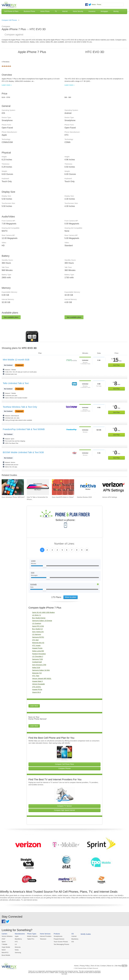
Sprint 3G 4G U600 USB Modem (43, 612)
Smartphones (58, 936)
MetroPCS (5, 953)
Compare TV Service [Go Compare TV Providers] (64, 806)
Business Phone (29, 11)
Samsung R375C (38, 637)
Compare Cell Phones (9, 20)
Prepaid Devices (59, 939)
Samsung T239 (37, 659)
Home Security (78, 11)
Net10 (4, 950)
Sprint (4, 942)
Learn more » (7, 85)
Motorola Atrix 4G (38, 643)
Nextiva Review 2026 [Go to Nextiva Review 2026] (84, 497)
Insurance (92, 11)
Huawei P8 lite (37, 689)
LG (16, 944)
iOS (73, 942)
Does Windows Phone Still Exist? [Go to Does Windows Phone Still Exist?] (13, 497)
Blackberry (75, 939)
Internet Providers (46, 936)
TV (56, 11)
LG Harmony (37, 634)
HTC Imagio (36, 645)
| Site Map (118, 966)
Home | (77, 966)
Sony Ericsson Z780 (39, 665)
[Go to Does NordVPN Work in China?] (63, 487)
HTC (16, 942)
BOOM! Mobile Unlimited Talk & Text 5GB (23, 452)
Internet (65, 11)
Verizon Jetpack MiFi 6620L (42, 678)
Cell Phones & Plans (11, 11)
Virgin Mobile (6, 947)
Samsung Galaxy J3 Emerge (42, 621)
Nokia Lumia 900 (38, 651)
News (94, 4)
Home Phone (45, 11)
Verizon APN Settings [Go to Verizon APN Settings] (110, 497)
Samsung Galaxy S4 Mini (41, 670)
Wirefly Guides (86, 934)
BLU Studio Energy (39, 618)
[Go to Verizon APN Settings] (113, 487)
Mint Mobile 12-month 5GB (16, 360)
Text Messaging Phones (61, 944)
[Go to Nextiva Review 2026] (88, 487)
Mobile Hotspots (32, 936)
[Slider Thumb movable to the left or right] (45, 567)
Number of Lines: (65, 544)
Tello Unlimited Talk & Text (16, 383)
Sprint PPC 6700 (38, 626)
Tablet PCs (31, 939)
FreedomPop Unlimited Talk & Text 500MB (24, 429)
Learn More (34, 706)
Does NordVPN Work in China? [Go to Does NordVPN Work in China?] (63, 497)
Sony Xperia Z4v (38, 632)
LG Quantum (37, 623)
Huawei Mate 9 (37, 681)
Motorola (18, 947)
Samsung (18, 953)
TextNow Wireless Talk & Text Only (20, 407)
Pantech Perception (39, 654)
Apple (17, 936)
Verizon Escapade (38, 684)
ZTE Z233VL (37, 687)
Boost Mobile (6, 955)
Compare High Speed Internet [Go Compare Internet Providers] (64, 810)
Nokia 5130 (36, 668)
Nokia (17, 950)
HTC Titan (36, 676)
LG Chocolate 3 (38, 656)
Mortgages (104, 11)
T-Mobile (4, 944)
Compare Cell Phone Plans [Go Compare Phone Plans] (65, 764)
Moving (116, 11)
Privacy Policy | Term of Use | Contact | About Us (97, 966)
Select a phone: (65, 520)
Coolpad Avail (37, 662)
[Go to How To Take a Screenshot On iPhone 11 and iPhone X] (38, 487)
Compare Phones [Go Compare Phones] (65, 768)
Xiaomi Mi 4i (36, 692)
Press (99, 4)
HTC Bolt (35, 640)
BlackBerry (18, 939)
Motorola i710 (37, 673)
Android (74, 936)
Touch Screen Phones (61, 942)
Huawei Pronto (37, 648)
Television (43, 939)
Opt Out (124, 966)
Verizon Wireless (7, 936)
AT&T (3, 939)
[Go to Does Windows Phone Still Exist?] (13, 487)
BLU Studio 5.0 (37, 629)
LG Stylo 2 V (37, 615)
